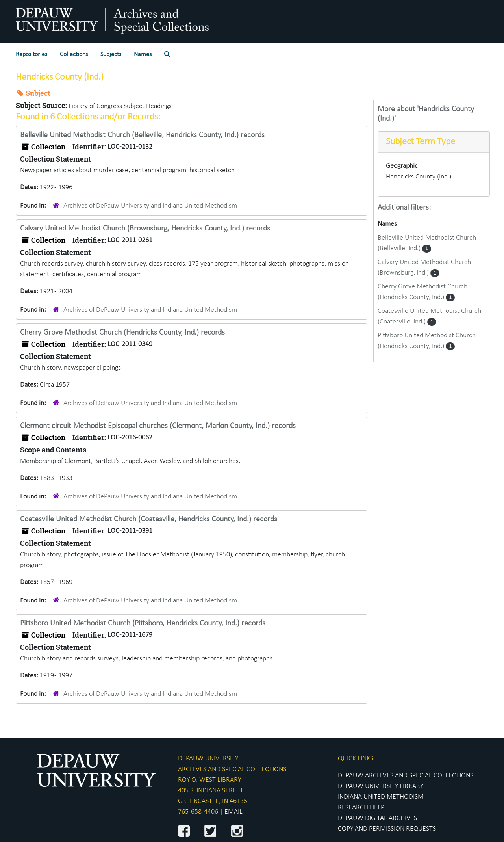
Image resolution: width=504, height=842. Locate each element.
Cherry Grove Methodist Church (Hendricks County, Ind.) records (122, 333)
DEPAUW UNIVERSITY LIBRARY (381, 786)
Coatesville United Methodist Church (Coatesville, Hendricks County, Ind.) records (149, 519)
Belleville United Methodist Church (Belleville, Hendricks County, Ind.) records (142, 135)
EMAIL (233, 812)
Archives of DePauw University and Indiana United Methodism (150, 206)
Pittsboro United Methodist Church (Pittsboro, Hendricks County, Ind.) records (143, 623)
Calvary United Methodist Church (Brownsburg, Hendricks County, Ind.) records (145, 229)
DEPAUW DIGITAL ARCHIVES (377, 818)
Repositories (31, 54)
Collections (74, 54)
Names (143, 54)
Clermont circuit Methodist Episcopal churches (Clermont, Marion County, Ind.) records (158, 426)
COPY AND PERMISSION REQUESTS (387, 829)
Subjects (111, 54)
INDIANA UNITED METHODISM (381, 797)
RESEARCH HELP (361, 808)
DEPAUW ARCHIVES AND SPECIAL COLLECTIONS (406, 776)
